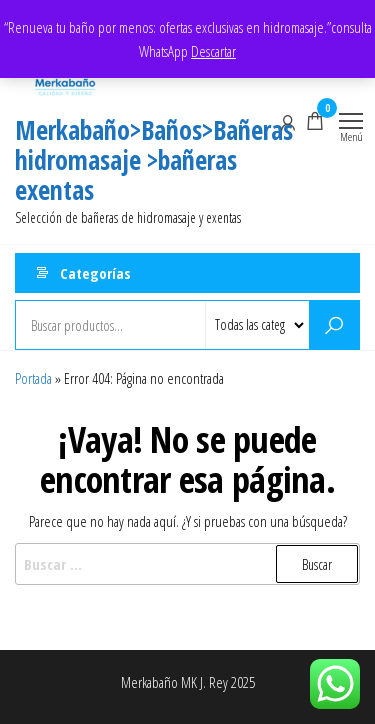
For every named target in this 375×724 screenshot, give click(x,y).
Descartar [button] (213, 51)
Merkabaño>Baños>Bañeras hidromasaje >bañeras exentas (154, 160)
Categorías (95, 273)
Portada (33, 378)
